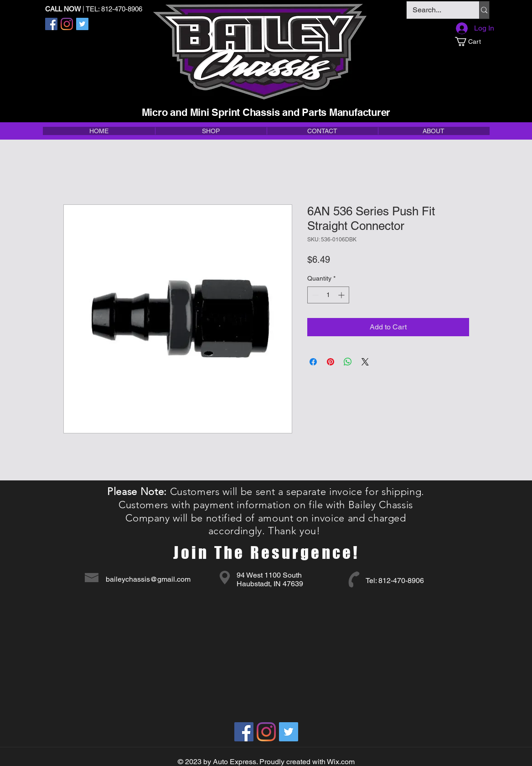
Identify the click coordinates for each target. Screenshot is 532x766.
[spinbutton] (328, 295)
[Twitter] (82, 24)
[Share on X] (365, 362)
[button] (472, 42)
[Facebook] (51, 24)
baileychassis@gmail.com (148, 579)
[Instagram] (67, 24)
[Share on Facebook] (313, 362)
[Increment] (342, 295)
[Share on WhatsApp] (348, 362)
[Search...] (436, 10)
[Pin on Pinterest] (331, 362)
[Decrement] (314, 295)
